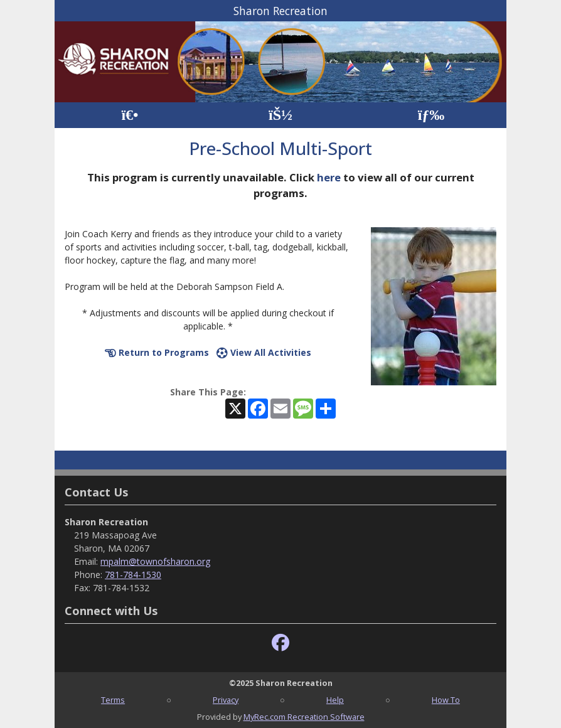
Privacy (226, 700)
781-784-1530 (133, 575)
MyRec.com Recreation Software (304, 717)
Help (335, 700)
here (329, 177)
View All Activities (264, 352)
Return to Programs (157, 352)
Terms (113, 700)
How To (446, 700)
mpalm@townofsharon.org (155, 561)
